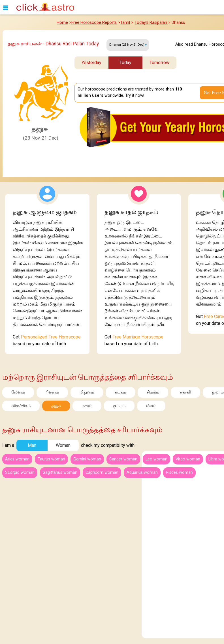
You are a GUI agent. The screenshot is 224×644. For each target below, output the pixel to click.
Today (125, 63)
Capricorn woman (102, 473)
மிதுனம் (87, 392)
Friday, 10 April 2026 (128, 45)
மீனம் (151, 406)
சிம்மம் (153, 392)
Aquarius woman (142, 473)
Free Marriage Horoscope (138, 337)
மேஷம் (18, 392)
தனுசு (56, 406)
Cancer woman (123, 459)
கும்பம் (119, 406)
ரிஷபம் (52, 392)
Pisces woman (179, 473)
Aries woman (17, 459)
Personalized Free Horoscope (51, 337)
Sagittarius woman (60, 473)
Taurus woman (51, 459)
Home (62, 23)
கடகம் (120, 392)
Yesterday (91, 63)
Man (32, 445)
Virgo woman (188, 459)
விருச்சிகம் (21, 406)
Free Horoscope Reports (94, 23)
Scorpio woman (20, 473)
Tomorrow (159, 63)
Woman (63, 445)
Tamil (125, 23)
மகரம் (87, 406)
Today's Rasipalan (151, 23)
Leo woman (156, 459)
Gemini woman (87, 459)
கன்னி (185, 392)
